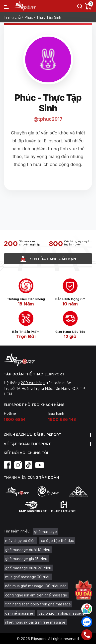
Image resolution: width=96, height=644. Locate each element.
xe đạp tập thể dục (57, 540)
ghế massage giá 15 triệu (26, 559)
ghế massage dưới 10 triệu (28, 550)
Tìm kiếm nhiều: (17, 531)
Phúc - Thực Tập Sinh (43, 17)
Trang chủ (12, 17)
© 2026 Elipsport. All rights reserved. (48, 639)
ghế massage (46, 531)
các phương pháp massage (62, 613)
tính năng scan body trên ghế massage (38, 604)
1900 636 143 (62, 419)
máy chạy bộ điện (20, 540)
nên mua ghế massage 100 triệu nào (36, 586)
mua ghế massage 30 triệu (28, 577)
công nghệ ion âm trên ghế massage (36, 595)
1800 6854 (15, 419)
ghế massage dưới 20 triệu (28, 568)
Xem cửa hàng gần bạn (48, 259)
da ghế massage (19, 613)
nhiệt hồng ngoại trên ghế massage (35, 622)
